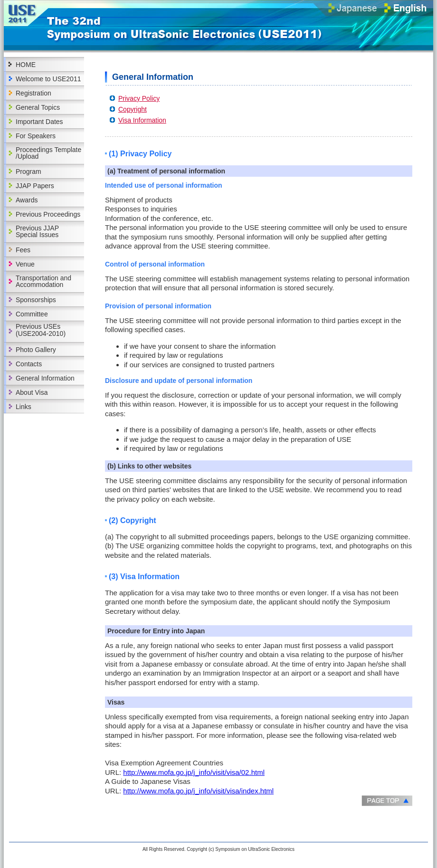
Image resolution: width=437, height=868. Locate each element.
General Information (45, 378)
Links (24, 407)
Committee (32, 314)
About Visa (32, 392)
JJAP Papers (35, 186)
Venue (25, 264)
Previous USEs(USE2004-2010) (41, 330)
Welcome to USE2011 (48, 79)
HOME (26, 65)
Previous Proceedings (48, 214)
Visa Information (142, 120)
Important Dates (39, 122)
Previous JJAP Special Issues (37, 231)
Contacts (29, 364)
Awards (27, 200)
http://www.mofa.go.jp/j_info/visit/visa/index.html (198, 791)
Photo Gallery (36, 350)
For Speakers (36, 136)
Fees (23, 250)
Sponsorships (36, 300)
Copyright (133, 109)
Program (28, 172)
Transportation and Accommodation (43, 281)
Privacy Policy (139, 98)
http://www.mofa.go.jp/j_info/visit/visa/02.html (194, 772)
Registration (33, 93)
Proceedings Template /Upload (48, 153)
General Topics (38, 107)
